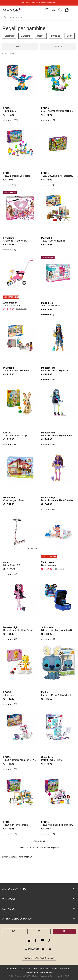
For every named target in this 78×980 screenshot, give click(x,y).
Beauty (41, 36)
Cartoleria (26, 36)
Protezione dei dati (49, 969)
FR (39, 931)
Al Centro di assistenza (39, 958)
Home (5, 857)
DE (14, 931)
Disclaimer (65, 969)
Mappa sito (25, 969)
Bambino (56, 36)
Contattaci (12, 969)
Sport (70, 36)
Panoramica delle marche (39, 972)
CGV (35, 969)
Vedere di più (39, 841)
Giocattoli (9, 36)
